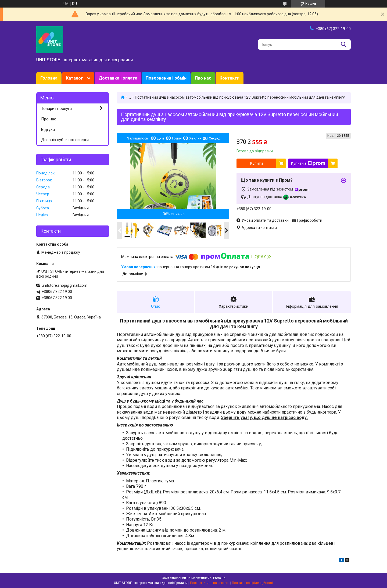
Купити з (308, 163)
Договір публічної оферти (65, 140)
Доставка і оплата (118, 78)
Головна (49, 78)
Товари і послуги (56, 109)
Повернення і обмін (166, 78)
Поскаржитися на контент (210, 583)
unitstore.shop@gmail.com (64, 285)
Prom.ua (219, 578)
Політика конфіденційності (252, 583)
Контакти (230, 78)
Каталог (74, 78)
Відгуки (48, 130)
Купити (257, 163)
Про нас (203, 78)
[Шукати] (343, 44)
